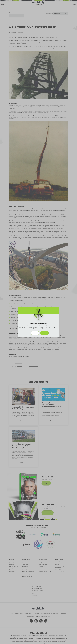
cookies (28, 326)
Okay (44, 333)
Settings (35, 333)
